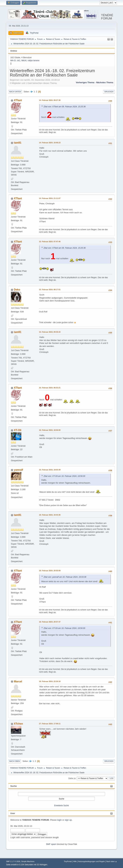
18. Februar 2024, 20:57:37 (50, 622)
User (13, 813)
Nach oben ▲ (112, 861)
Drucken (109, 92)
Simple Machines (28, 861)
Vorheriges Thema (85, 82)
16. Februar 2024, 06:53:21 (50, 388)
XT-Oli (18, 430)
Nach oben (14, 761)
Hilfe (75, 861)
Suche (13, 786)
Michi (24, 60)
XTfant (18, 100)
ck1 (19, 60)
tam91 (18, 143)
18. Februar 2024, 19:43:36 (50, 515)
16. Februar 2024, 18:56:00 (50, 430)
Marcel (18, 681)
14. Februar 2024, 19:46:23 (50, 143)
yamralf (18, 470)
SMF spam (51, 844)
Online (14, 51)
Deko (17, 290)
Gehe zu (72, 778)
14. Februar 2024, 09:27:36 (50, 100)
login (59, 820)
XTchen (18, 724)
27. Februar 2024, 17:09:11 (50, 724)
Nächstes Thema (105, 82)
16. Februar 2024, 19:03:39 (50, 470)
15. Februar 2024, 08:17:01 (50, 290)
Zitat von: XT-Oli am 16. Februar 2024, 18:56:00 (64, 476)
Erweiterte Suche (61, 806)
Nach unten (15, 92)
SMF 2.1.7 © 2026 (13, 861)
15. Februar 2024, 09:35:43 (50, 332)
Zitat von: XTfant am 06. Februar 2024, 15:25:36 (65, 107)
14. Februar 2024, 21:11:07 (50, 198)
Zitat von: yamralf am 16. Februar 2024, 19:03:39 (65, 577)
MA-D (13, 60)
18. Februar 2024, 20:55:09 (50, 571)
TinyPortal (68, 861)
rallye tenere (34, 60)
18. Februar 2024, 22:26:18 (50, 681)
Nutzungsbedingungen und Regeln (91, 861)
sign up (68, 820)
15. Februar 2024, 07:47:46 (50, 242)
